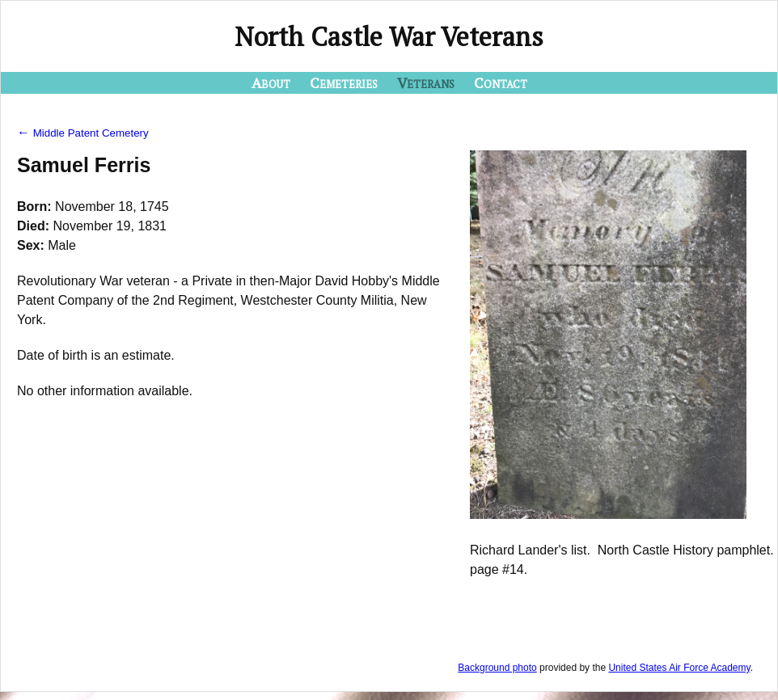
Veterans (426, 82)
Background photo (497, 668)
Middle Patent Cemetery (83, 133)
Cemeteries (344, 82)
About (271, 82)
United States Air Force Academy (679, 668)
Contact (501, 82)
